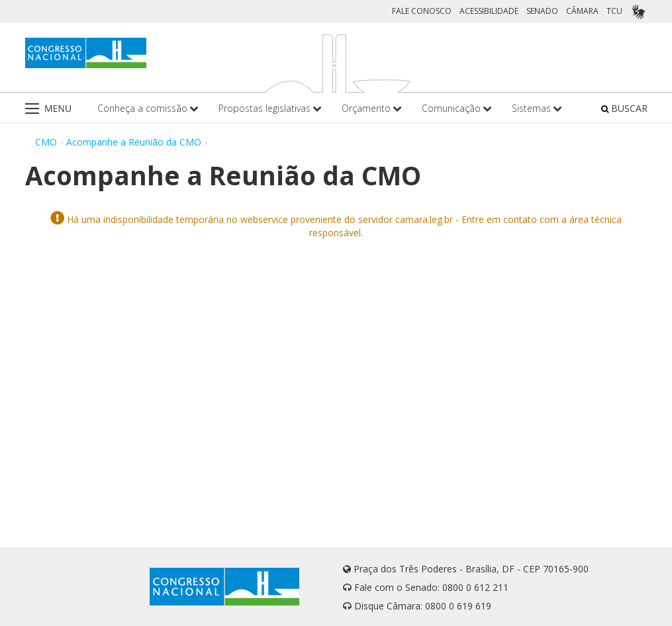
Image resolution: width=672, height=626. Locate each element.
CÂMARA (582, 11)
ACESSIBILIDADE (489, 11)
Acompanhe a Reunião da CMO (134, 142)
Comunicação (457, 108)
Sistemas (537, 108)
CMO (46, 142)
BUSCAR (624, 108)
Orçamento (372, 108)
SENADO (542, 11)
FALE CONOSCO (422, 11)
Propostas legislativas (270, 108)
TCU (614, 11)
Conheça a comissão (148, 108)
